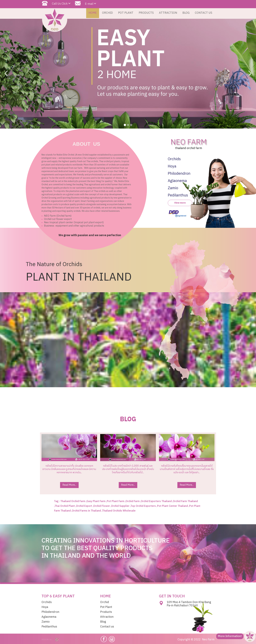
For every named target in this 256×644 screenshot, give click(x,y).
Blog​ (103, 622)
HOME (93, 13)
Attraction (107, 617)
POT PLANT (126, 13)
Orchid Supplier (120, 506)
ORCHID (107, 13)
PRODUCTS (146, 13)
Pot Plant (106, 607)
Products (106, 612)
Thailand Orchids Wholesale (119, 511)
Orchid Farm (133, 501)
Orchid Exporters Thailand (156, 501)
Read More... (69, 485)
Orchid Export (84, 506)
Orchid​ (105, 602)
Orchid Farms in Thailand (86, 511)
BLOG (186, 13)
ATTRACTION (168, 13)
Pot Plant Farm (116, 501)
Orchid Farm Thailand (185, 501)
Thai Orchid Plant (65, 506)
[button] (6, 73)
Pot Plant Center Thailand (173, 506)
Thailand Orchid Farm (73, 501)
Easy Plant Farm (96, 501)
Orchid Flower (102, 506)
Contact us (107, 627)
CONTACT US (203, 13)
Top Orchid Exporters (143, 506)
